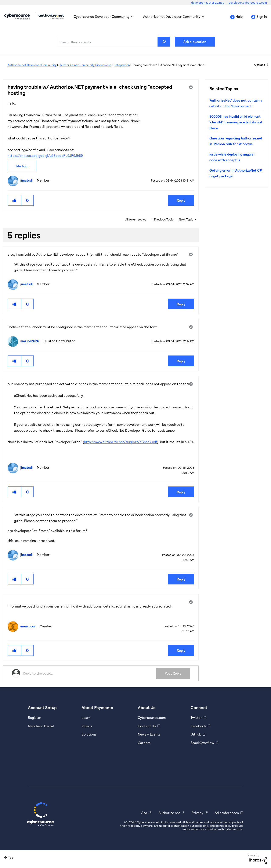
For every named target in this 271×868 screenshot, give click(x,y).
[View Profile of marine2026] (31, 341)
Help (239, 16)
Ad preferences (227, 813)
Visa (144, 813)
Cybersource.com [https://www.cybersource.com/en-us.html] (152, 717)
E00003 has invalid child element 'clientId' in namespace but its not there (236, 122)
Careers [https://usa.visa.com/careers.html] (144, 743)
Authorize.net (169, 813)
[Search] (113, 42)
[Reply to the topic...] (89, 673)
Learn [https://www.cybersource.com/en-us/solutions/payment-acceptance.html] (86, 717)
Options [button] (260, 65)
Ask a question (195, 42)
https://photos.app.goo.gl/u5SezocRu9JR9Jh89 (45, 155)
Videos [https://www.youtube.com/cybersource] (87, 726)
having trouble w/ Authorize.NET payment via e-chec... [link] (170, 65)
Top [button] (11, 858)
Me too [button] (22, 166)
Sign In (262, 16)
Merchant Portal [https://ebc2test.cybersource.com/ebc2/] (41, 726)
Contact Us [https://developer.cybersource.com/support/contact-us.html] (147, 726)
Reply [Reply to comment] (181, 304)
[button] (15, 200)
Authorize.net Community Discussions (86, 65)
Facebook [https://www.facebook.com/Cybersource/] (198, 726)
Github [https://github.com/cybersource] (196, 734)
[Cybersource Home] (41, 814)
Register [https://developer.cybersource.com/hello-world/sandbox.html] (35, 717)
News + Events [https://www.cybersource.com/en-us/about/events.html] (149, 734)
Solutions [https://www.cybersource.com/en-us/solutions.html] (89, 734)
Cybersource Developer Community (17, 17)
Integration (122, 65)
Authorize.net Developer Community (172, 16)
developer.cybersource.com (248, 2)
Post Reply (173, 673)
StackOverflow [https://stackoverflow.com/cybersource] (202, 743)
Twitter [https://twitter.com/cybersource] (196, 717)
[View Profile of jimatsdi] (28, 180)
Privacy (197, 813)
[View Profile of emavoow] (29, 626)
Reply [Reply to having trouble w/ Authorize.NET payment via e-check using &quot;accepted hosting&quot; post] (181, 200)
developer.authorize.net (208, 2)
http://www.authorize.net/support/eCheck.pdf (121, 442)
